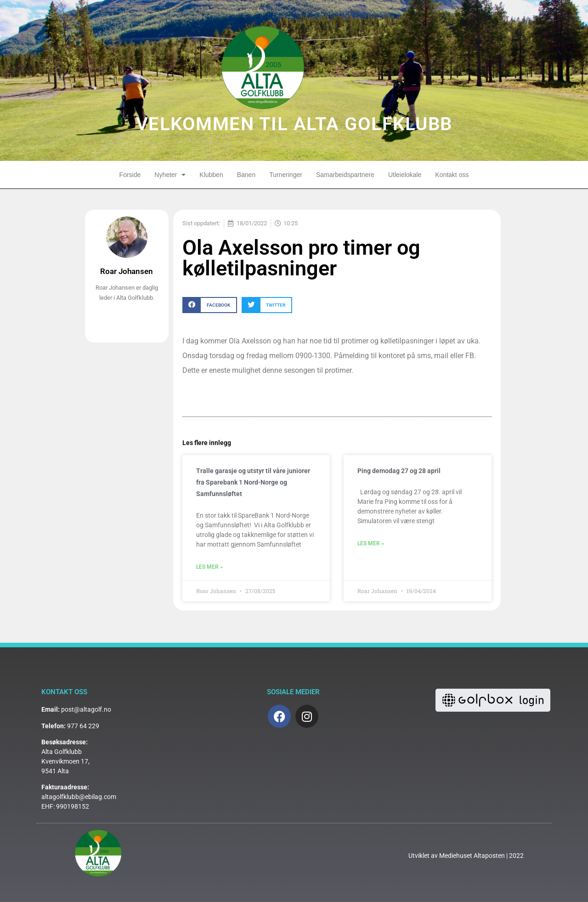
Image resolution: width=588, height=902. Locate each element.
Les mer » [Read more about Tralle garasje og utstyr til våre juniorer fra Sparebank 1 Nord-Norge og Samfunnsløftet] (209, 567)
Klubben (211, 175)
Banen (246, 175)
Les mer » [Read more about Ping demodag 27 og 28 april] (371, 543)
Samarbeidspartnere (345, 175)
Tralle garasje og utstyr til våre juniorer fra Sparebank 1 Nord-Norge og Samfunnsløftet (253, 482)
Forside (130, 175)
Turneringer (286, 175)
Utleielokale (405, 175)
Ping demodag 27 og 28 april (399, 471)
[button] (210, 305)
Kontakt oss (452, 175)
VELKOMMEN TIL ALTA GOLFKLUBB (294, 124)
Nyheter (170, 175)
